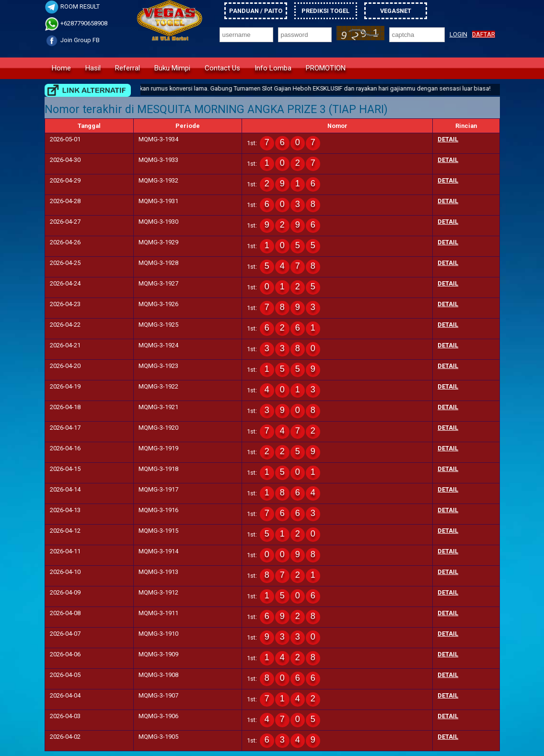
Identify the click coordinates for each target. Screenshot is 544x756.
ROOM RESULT (72, 6)
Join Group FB (72, 40)
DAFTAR (484, 34)
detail (448, 139)
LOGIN (458, 34)
